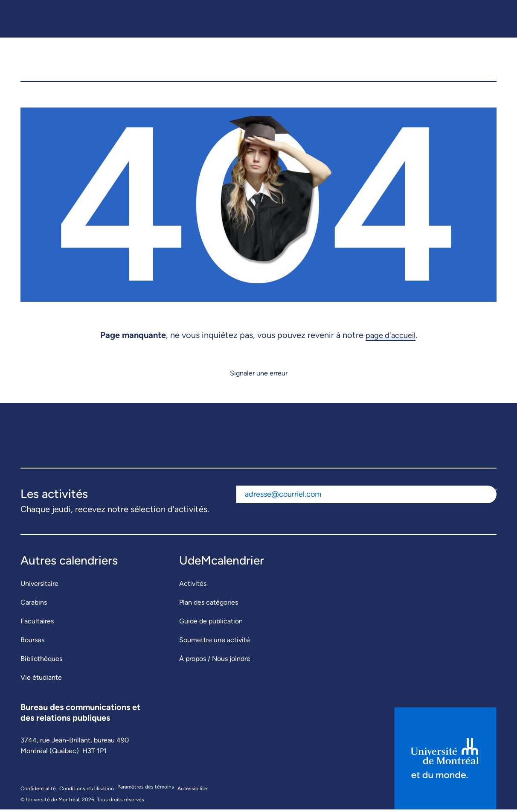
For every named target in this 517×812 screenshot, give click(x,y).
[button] (484, 61)
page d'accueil (391, 338)
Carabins (34, 605)
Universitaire (39, 586)
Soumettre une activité (215, 643)
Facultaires (37, 624)
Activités (193, 586)
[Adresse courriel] (351, 497)
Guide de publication (211, 624)
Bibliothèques (41, 662)
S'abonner (481, 493)
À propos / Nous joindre (215, 662)
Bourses (32, 643)
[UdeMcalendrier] (259, 61)
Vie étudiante (41, 680)
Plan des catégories (209, 605)
